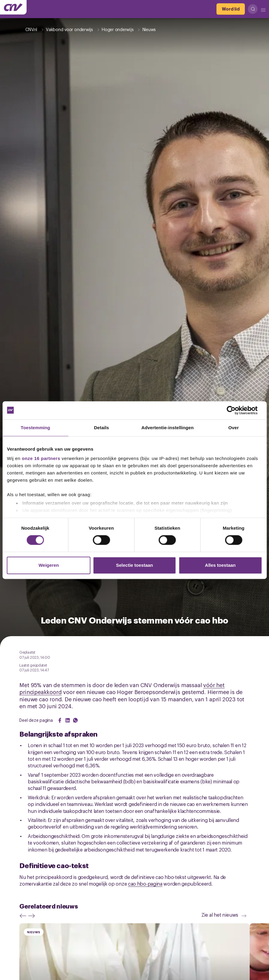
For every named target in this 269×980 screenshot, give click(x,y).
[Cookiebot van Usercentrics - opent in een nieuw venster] (236, 410)
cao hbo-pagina (145, 883)
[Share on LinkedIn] (68, 720)
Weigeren (49, 565)
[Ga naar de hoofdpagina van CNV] (13, 7)
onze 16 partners (41, 458)
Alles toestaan (220, 565)
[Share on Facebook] (60, 720)
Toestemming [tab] (36, 428)
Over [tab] (234, 428)
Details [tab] (101, 428)
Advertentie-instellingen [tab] (167, 428)
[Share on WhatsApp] (75, 720)
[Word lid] (231, 9)
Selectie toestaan (134, 565)
